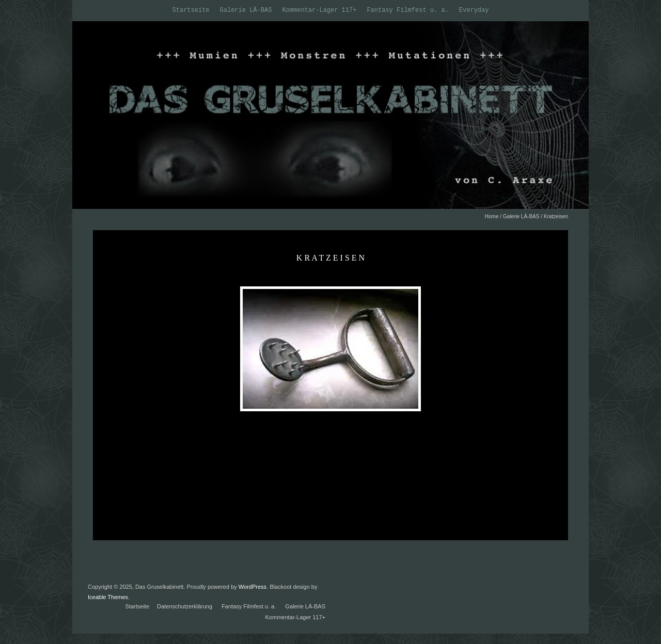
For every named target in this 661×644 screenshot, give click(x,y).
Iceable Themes (108, 597)
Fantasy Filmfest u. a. (407, 10)
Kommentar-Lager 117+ (319, 10)
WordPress (253, 587)
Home (492, 216)
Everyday (474, 10)
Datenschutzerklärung (185, 606)
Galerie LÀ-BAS (246, 10)
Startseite (191, 10)
